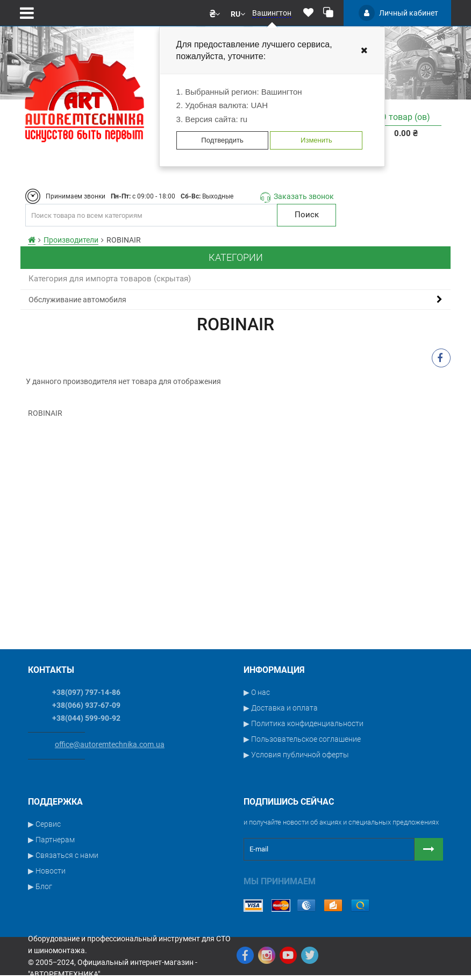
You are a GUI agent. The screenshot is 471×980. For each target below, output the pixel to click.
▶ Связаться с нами (63, 855)
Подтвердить (222, 140)
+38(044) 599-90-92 (86, 718)
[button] (215, 13)
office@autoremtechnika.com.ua (110, 744)
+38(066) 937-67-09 (86, 705)
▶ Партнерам (51, 840)
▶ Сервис (44, 824)
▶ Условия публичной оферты (296, 755)
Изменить (316, 140)
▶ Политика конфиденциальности (304, 723)
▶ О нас (257, 692)
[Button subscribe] (429, 849)
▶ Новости (47, 871)
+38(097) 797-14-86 (86, 692)
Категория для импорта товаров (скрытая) (110, 279)
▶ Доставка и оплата (281, 708)
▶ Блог (40, 886)
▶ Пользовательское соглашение (302, 739)
